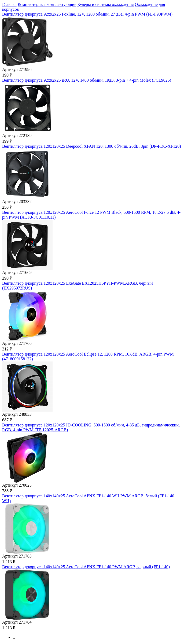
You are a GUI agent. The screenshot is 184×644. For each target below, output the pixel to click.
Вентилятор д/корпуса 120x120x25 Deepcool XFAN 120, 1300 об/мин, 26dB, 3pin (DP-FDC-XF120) (92, 146)
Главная (9, 4)
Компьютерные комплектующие (47, 4)
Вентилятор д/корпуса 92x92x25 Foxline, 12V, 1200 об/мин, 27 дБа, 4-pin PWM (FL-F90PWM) (87, 14)
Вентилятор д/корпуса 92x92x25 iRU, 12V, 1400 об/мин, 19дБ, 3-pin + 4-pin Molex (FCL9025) (87, 80)
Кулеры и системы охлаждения (105, 4)
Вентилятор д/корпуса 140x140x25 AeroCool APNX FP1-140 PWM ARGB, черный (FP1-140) (86, 567)
